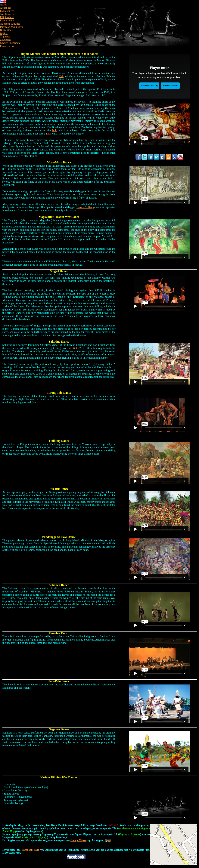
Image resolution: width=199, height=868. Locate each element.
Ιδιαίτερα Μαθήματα (12, 27)
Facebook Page (31, 850)
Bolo (55, 130)
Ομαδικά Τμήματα (10, 24)
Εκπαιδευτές (7, 11)
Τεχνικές (5, 36)
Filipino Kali (7, 17)
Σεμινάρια (6, 40)
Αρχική (4, 5)
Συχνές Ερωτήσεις (10, 43)
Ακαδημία (6, 8)
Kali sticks (73, 348)
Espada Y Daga (85, 207)
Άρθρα (4, 33)
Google (78, 840)
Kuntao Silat (7, 20)
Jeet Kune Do (8, 14)
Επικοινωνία (7, 46)
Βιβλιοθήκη (6, 30)
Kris (48, 134)
